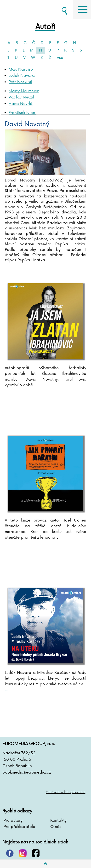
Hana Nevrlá (21, 104)
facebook (36, 853)
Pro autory (13, 821)
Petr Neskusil (20, 82)
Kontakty (58, 821)
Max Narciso (21, 69)
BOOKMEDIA (26, 10)
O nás (56, 827)
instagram (23, 853)
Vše (60, 58)
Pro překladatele (19, 827)
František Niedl (23, 113)
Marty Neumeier (24, 91)
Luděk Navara (22, 76)
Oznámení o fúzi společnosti (65, 792)
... (35, 385)
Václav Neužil (21, 97)
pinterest (10, 853)
